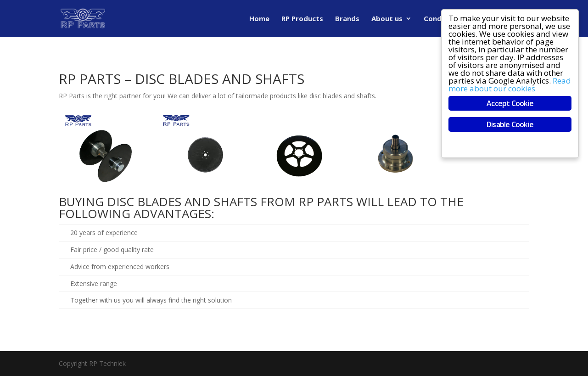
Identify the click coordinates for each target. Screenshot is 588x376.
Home (259, 19)
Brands (347, 19)
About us (387, 19)
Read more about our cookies (510, 84)
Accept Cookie (510, 103)
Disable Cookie (510, 124)
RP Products (302, 19)
